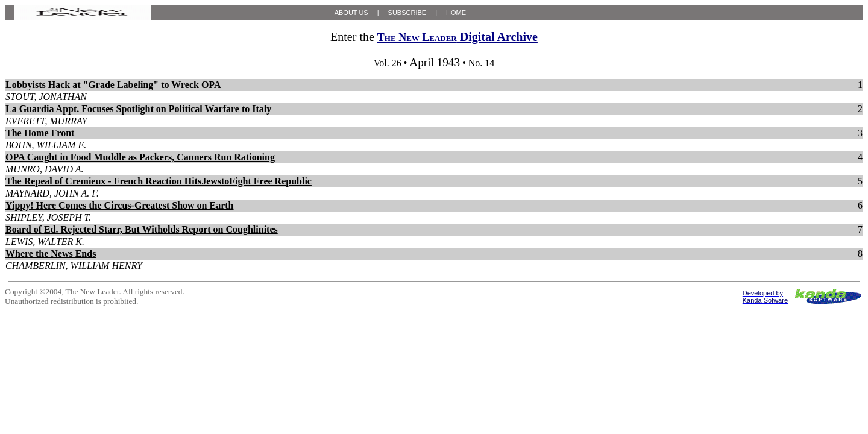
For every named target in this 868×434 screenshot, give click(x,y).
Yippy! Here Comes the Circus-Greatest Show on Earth (120, 205)
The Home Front (40, 133)
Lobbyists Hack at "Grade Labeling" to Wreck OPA (113, 85)
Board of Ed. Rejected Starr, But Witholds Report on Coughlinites (142, 229)
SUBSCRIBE (407, 13)
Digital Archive (458, 37)
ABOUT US (351, 13)
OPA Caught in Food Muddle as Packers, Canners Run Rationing (140, 157)
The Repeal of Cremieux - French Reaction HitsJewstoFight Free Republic (159, 181)
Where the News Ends (51, 253)
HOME (456, 13)
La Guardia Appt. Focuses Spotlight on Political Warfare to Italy (138, 109)
